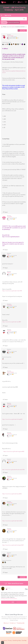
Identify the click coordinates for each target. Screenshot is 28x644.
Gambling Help (17, 640)
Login (8, 27)
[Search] (24, 19)
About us (6, 623)
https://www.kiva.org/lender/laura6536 (12, 494)
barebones (10, 477)
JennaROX (10, 217)
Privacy (10, 640)
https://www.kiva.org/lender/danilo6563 (12, 521)
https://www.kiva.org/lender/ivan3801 (12, 322)
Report (5, 212)
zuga (8, 254)
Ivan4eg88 (10, 305)
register (13, 27)
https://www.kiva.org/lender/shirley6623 (13, 419)
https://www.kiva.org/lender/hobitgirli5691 (13, 545)
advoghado (10, 503)
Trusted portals (21, 623)
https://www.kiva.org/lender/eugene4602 (14, 451)
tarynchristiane (10, 372)
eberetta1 (9, 434)
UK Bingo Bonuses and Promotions (9, 599)
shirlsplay (9, 331)
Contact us (13, 623)
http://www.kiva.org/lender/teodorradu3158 (13, 470)
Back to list (6, 15)
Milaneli (9, 273)
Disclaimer (4, 640)
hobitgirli (9, 530)
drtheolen (8, 588)
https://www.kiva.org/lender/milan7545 (12, 291)
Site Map (24, 640)
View (14, 602)
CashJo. (9, 460)
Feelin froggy (10, 36)
